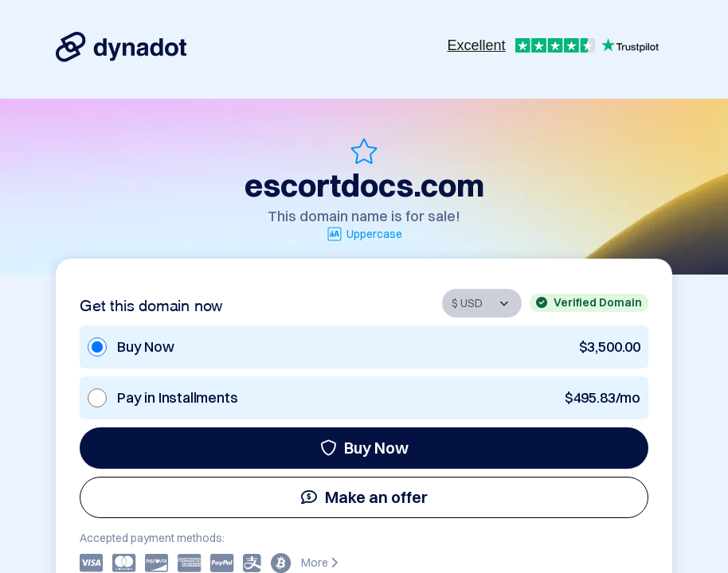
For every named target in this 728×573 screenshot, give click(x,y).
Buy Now (364, 448)
